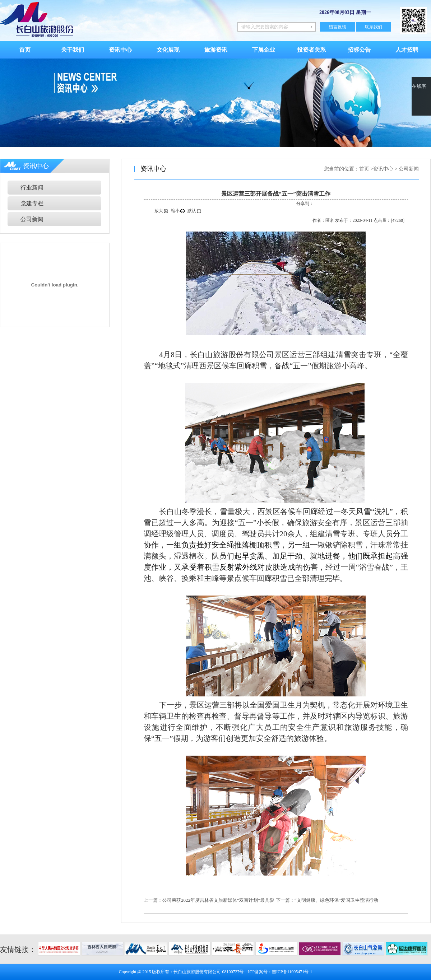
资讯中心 (120, 50)
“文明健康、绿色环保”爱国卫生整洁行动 (336, 900)
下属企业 (264, 50)
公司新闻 (32, 219)
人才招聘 (407, 50)
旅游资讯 (216, 50)
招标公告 (359, 50)
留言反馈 (338, 27)
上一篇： (153, 900)
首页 (25, 50)
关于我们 (73, 50)
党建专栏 (32, 203)
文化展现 (168, 50)
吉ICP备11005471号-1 (292, 972)
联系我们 (374, 27)
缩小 (178, 211)
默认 (195, 211)
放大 (162, 211)
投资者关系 (311, 50)
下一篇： (285, 900)
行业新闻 (32, 188)
